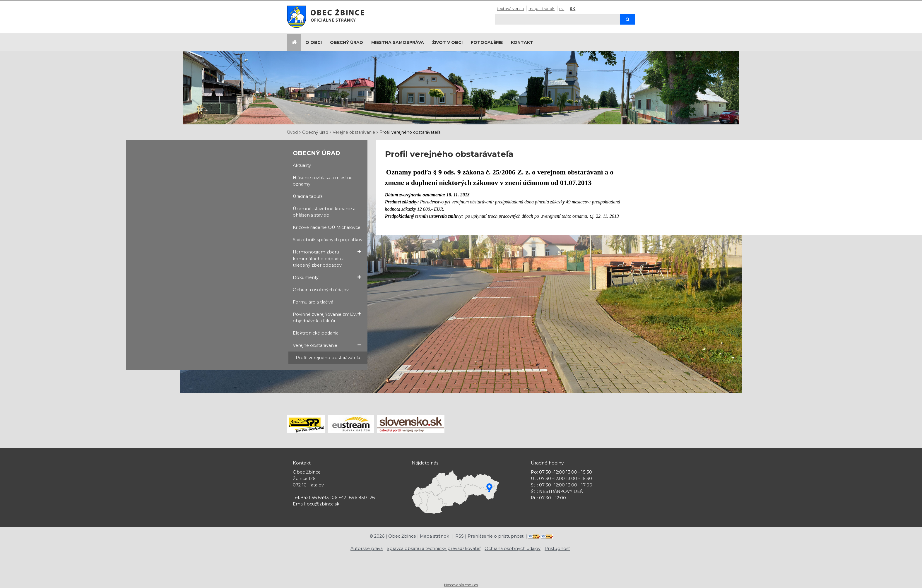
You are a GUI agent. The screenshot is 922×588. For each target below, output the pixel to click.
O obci (314, 42)
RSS (562, 8)
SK (573, 8)
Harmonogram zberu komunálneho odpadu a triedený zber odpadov (327, 258)
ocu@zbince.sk (323, 504)
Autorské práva (367, 548)
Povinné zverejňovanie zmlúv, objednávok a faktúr (327, 317)
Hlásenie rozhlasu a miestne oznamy (323, 181)
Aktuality (302, 165)
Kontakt (522, 42)
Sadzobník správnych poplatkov (328, 240)
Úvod (292, 132)
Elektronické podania (316, 333)
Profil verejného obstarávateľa (410, 132)
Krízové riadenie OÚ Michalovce (327, 227)
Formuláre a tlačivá (313, 302)
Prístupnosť (557, 548)
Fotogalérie (487, 42)
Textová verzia (510, 8)
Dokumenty (327, 277)
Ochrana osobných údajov (321, 290)
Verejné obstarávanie (354, 132)
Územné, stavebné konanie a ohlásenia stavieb (324, 212)
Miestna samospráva (398, 42)
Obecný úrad (347, 42)
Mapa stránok (542, 8)
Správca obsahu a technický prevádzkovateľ (434, 548)
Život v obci (447, 42)
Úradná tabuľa (308, 196)
